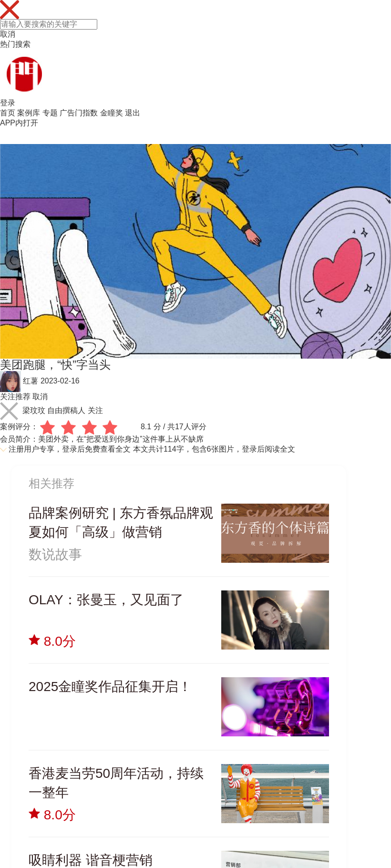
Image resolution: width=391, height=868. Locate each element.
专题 (50, 113)
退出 (133, 113)
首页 (8, 113)
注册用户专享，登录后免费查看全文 (70, 449)
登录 (8, 103)
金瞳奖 (112, 113)
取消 (8, 34)
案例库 (29, 113)
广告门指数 (79, 113)
